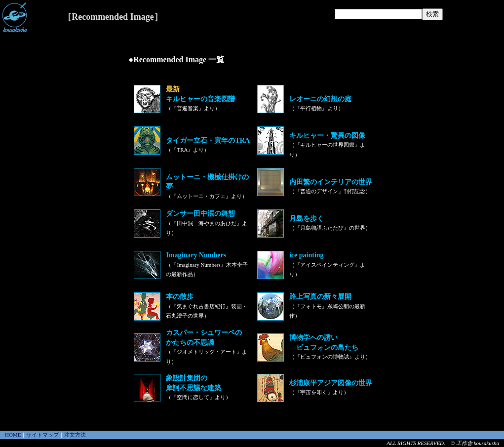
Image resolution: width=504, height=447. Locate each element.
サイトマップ (42, 435)
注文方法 (75, 435)
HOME (13, 435)
